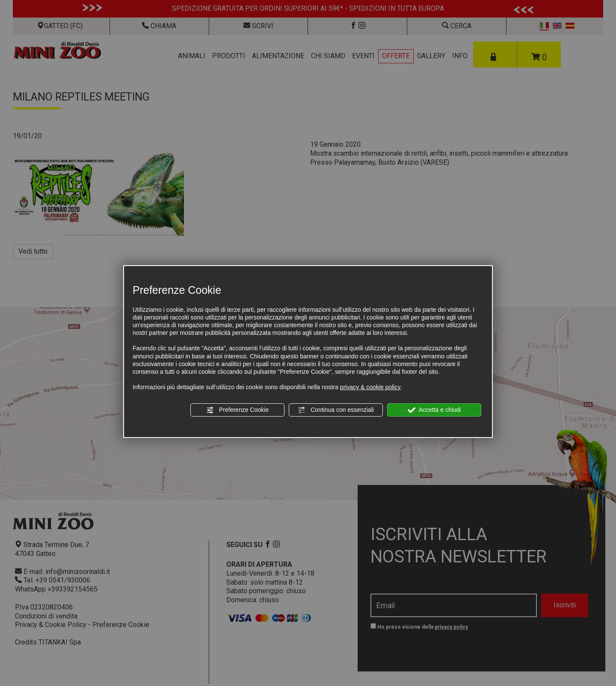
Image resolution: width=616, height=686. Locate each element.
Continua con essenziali (336, 410)
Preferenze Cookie (237, 410)
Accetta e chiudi (434, 410)
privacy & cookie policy (370, 387)
